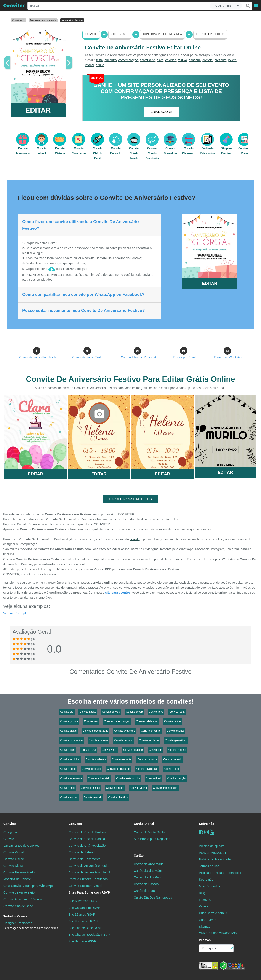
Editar (35, 474)
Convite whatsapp (125, 731)
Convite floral (154, 778)
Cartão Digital (144, 824)
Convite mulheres (96, 759)
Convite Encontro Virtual (85, 886)
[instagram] (207, 832)
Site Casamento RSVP (84, 908)
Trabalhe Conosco (17, 916)
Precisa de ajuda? (211, 846)
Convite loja (156, 750)
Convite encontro (151, 731)
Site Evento (120, 34)
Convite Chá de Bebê (98, 149)
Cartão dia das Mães (148, 871)
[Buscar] (248, 6)
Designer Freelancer (31, 925)
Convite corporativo (71, 740)
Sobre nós (207, 824)
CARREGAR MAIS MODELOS (130, 499)
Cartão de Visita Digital (150, 832)
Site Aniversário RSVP (84, 901)
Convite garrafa (69, 721)
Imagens (205, 900)
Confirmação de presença (162, 34)
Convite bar (67, 712)
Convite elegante (122, 759)
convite (135, 539)
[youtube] (212, 832)
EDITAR (38, 110)
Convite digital (68, 731)
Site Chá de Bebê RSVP (85, 928)
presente (220, 60)
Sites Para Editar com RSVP (89, 892)
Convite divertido (118, 797)
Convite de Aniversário (19, 892)
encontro (110, 60)
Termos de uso (209, 866)
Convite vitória (139, 788)
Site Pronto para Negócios (152, 839)
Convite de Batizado (82, 852)
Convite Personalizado (19, 872)
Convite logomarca (71, 778)
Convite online (172, 721)
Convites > (18, 20)
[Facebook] (201, 832)
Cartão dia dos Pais (147, 877)
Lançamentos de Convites (21, 846)
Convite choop (134, 712)
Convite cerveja (111, 712)
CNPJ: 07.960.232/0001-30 (218, 933)
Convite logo (172, 769)
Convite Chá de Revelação (152, 149)
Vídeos (204, 906)
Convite (91, 34)
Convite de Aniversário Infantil (89, 872)
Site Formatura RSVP (83, 921)
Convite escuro (69, 797)
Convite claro (68, 750)
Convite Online (14, 859)
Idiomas (205, 940)
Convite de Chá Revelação (87, 846)
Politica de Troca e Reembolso (220, 873)
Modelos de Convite (17, 879)
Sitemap (205, 927)
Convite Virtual (14, 852)
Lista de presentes (210, 34)
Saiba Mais (36, 431)
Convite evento (175, 731)
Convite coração (177, 778)
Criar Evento (208, 920)
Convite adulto (88, 712)
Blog (202, 893)
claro (160, 60)
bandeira (195, 60)
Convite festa (177, 712)
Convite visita (110, 750)
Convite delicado (91, 769)
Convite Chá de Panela (134, 149)
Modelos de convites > (43, 20)
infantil (90, 65)
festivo (183, 60)
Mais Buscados (210, 886)
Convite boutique (133, 750)
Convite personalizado (95, 731)
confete (207, 60)
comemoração (128, 60)
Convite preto (68, 769)
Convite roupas (177, 750)
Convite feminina (70, 759)
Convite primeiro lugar (166, 788)
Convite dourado (173, 759)
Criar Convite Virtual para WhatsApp (29, 886)
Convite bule (67, 788)
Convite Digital (14, 866)
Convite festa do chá (128, 778)
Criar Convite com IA (213, 913)
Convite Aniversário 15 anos (23, 899)
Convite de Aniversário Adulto (89, 866)
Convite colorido (93, 797)
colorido (171, 60)
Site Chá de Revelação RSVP (89, 935)
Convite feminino (90, 788)
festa (99, 60)
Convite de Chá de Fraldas (87, 832)
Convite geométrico (176, 740)
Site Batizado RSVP (82, 941)
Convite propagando (119, 769)
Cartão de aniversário (149, 864)
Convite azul (88, 750)
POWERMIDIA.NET (213, 853)
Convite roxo (156, 712)
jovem (232, 60)
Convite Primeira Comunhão (88, 879)
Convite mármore (147, 759)
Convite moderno (149, 740)
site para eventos (118, 593)
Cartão (139, 856)
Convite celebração (147, 721)
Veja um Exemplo (15, 613)
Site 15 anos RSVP (82, 915)
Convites (10, 824)
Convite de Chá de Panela (87, 839)
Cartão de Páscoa (146, 884)
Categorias (11, 832)
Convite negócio (124, 740)
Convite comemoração (117, 721)
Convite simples (115, 788)
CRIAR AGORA (161, 112)
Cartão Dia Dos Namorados (153, 897)
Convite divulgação (147, 769)
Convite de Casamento (84, 859)
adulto (100, 65)
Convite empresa (98, 740)
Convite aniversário (99, 778)
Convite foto (91, 721)
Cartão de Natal (145, 891)
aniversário (147, 60)
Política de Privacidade (215, 859)
